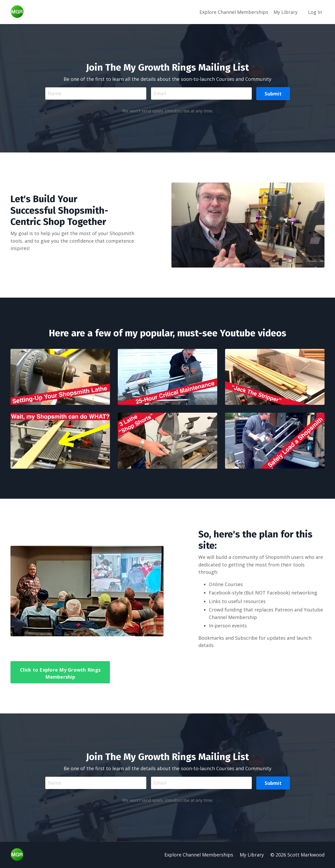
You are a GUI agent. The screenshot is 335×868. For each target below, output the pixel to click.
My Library (286, 12)
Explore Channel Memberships (234, 12)
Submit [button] (273, 93)
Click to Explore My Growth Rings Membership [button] (60, 673)
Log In (315, 12)
